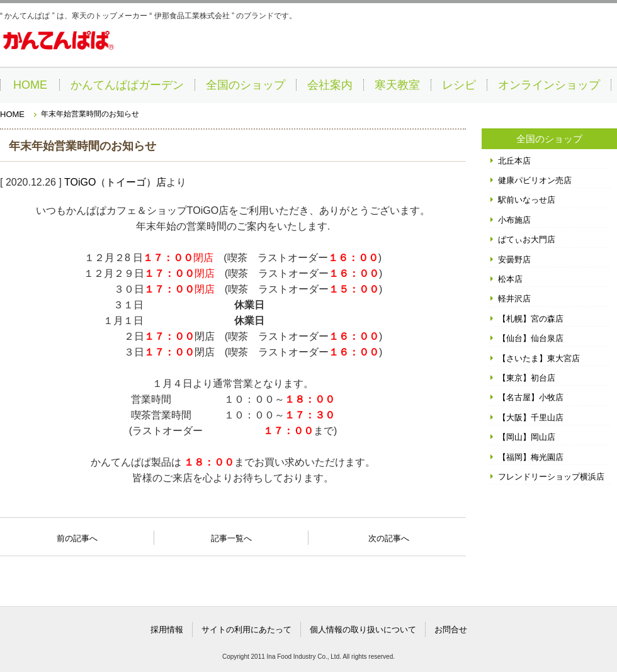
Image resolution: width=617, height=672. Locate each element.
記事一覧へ (231, 537)
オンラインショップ (549, 85)
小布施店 (514, 220)
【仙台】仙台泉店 (531, 338)
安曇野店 (514, 260)
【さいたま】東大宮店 (539, 358)
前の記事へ (77, 535)
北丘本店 (514, 161)
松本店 (510, 279)
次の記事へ (389, 535)
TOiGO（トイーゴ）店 (115, 182)
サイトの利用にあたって (246, 630)
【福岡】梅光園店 (531, 457)
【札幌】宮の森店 (531, 319)
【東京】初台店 (527, 378)
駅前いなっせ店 (527, 200)
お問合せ (451, 630)
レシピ (459, 85)
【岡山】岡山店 (527, 437)
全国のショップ (246, 85)
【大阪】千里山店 (531, 417)
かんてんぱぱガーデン (127, 85)
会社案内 (330, 85)
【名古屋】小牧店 (531, 397)
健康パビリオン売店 (535, 180)
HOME (30, 85)
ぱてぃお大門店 (527, 239)
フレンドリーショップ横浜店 (551, 477)
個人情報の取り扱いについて (363, 630)
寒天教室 (397, 85)
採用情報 (167, 630)
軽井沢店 (514, 299)
